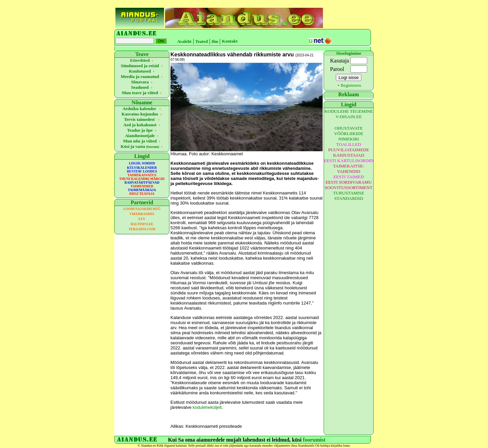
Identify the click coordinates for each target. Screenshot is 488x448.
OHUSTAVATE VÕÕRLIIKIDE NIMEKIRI (349, 134)
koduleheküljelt (207, 407)
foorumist (314, 440)
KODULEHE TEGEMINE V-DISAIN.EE (349, 114)
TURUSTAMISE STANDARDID (349, 196)
